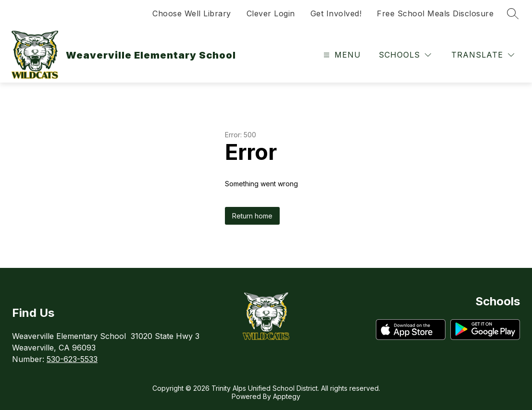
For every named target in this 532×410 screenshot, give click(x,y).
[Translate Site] (483, 55)
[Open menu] (341, 55)
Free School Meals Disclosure (435, 13)
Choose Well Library (192, 13)
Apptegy (287, 396)
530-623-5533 (72, 359)
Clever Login (271, 13)
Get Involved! (336, 13)
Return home (252, 216)
